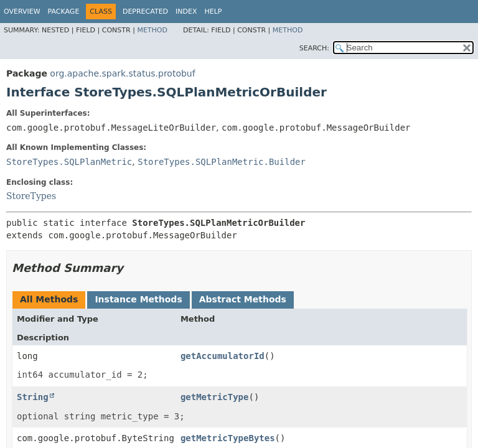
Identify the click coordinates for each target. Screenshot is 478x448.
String (33, 397)
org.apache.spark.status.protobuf (122, 73)
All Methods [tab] (49, 299)
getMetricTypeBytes (228, 438)
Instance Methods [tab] (138, 299)
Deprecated (145, 12)
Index (186, 12)
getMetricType (215, 397)
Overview (22, 12)
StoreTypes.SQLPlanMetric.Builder (222, 162)
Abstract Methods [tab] (243, 299)
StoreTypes (31, 196)
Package (64, 12)
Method (152, 30)
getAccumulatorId (223, 356)
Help (213, 12)
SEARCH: (314, 48)
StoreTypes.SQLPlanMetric (69, 162)
